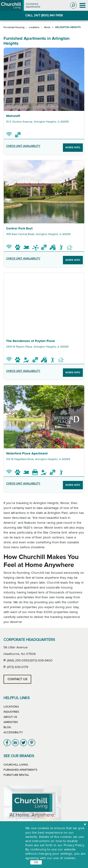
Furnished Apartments (20, 770)
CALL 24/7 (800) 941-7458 (44, 15)
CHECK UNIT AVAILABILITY (23, 146)
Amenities (11, 722)
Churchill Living (16, 765)
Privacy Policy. (74, 845)
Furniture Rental (16, 775)
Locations (34, 27)
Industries (11, 712)
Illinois (47, 27)
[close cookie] (85, 825)
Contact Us (17, 679)
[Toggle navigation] (82, 5)
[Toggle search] (73, 5)
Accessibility (13, 732)
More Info (73, 147)
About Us (10, 717)
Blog (7, 727)
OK (36, 862)
